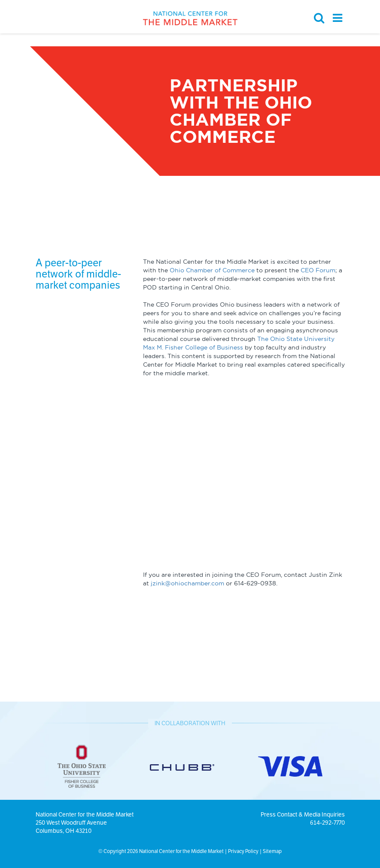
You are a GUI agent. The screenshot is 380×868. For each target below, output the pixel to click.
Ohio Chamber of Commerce (212, 270)
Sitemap (272, 851)
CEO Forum (318, 270)
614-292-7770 (327, 823)
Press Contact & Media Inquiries (303, 814)
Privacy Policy (243, 851)
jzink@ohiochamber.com (187, 583)
